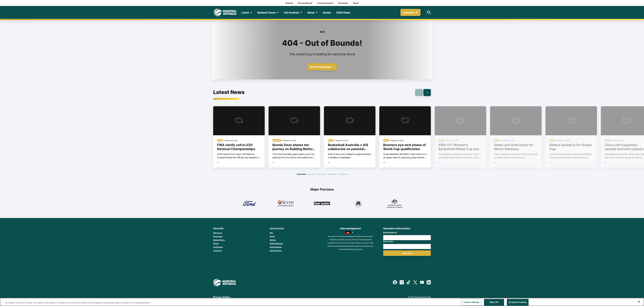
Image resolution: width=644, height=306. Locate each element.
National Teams (219, 240)
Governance (218, 236)
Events (216, 243)
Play (271, 233)
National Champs (276, 243)
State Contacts (276, 251)
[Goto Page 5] (343, 174)
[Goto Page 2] (312, 174)
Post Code (388, 241)
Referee (273, 240)
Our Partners (218, 247)
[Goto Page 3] (322, 174)
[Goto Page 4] (332, 174)
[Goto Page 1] (301, 174)
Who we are (218, 233)
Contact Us (217, 251)
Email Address (390, 233)
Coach (272, 236)
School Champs (276, 247)
